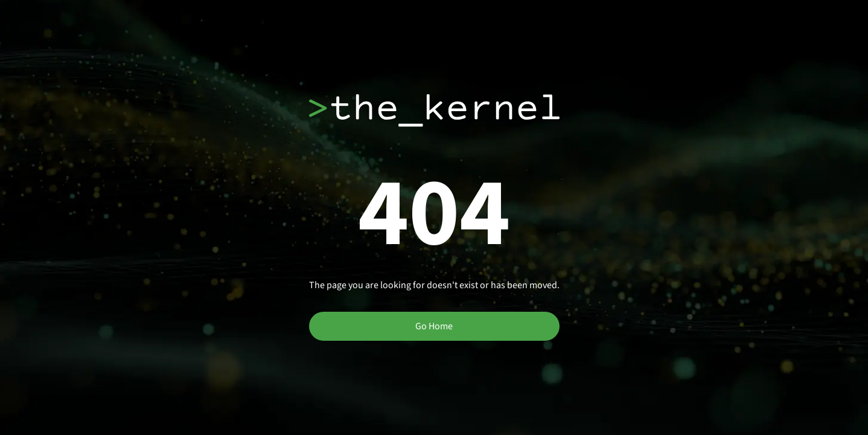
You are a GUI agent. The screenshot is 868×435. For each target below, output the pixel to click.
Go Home (434, 326)
